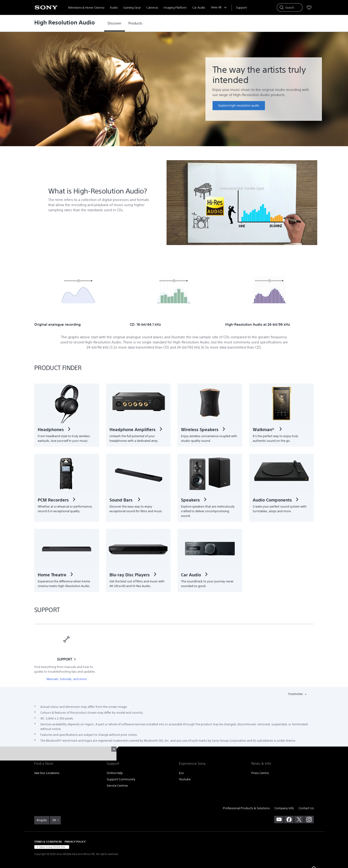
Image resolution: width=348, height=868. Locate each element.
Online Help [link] (115, 773)
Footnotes (296, 694)
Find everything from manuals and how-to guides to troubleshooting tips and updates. (65, 669)
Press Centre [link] (260, 773)
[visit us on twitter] (299, 820)
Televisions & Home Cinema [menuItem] (86, 8)
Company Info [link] (284, 808)
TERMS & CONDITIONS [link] (48, 842)
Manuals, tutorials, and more (67, 679)
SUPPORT (65, 659)
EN (54, 820)
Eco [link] (181, 773)
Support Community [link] (121, 779)
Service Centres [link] (117, 786)
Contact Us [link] (306, 808)
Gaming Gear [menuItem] (132, 8)
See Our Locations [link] (47, 773)
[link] (114, 23)
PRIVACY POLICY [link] (75, 842)
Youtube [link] (185, 779)
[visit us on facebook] (289, 820)
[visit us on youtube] (279, 820)
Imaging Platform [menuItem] (175, 8)
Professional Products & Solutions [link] (246, 808)
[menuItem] (241, 8)
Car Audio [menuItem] (199, 8)
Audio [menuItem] (114, 8)
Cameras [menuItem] (152, 8)
